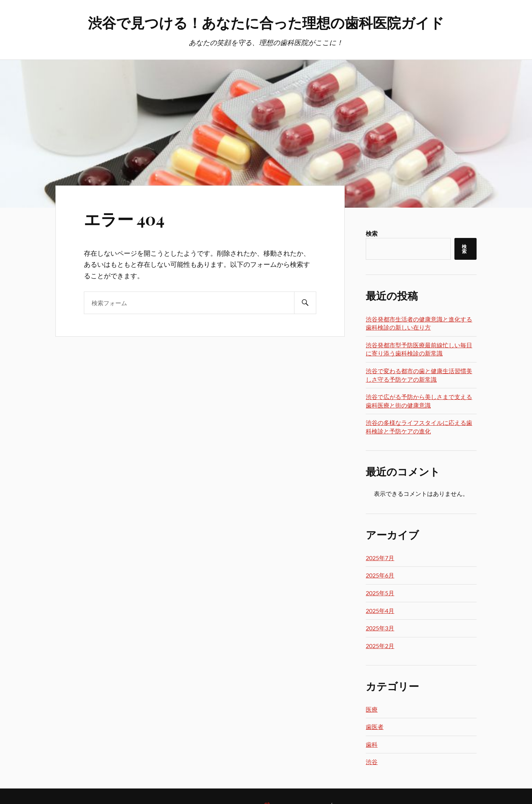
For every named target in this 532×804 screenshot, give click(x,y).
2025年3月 (380, 628)
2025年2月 (380, 646)
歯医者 (375, 727)
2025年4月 (380, 611)
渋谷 (372, 762)
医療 (372, 709)
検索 (372, 233)
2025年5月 (380, 593)
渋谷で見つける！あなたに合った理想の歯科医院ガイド (266, 22)
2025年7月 (380, 558)
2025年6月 (380, 575)
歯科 (372, 744)
